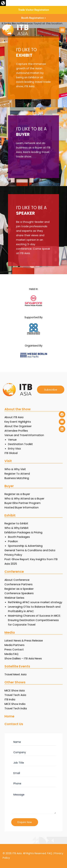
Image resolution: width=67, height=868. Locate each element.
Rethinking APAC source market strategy (35, 602)
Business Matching (17, 478)
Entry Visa (14, 449)
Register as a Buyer (17, 494)
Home (9, 716)
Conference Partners (18, 584)
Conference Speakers (19, 593)
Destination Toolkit (20, 444)
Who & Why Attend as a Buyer (24, 498)
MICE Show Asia (15, 690)
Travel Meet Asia (15, 674)
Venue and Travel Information (24, 435)
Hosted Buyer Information (22, 507)
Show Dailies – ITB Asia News (23, 658)
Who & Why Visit (15, 469)
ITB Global (11, 453)
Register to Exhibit (16, 523)
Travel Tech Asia (15, 695)
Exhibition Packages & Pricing (23, 532)
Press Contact (14, 649)
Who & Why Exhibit (17, 528)
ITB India (10, 699)
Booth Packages (19, 537)
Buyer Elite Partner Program (23, 503)
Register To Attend (17, 474)
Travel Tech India (16, 708)
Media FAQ (11, 654)
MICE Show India (15, 704)
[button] (3, 3)
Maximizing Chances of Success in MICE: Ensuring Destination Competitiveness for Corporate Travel (34, 620)
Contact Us (14, 724)
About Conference (17, 580)
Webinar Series (14, 598)
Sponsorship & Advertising (25, 546)
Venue (12, 440)
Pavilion (13, 541)
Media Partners (14, 645)
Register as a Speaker (19, 589)
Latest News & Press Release (24, 640)
